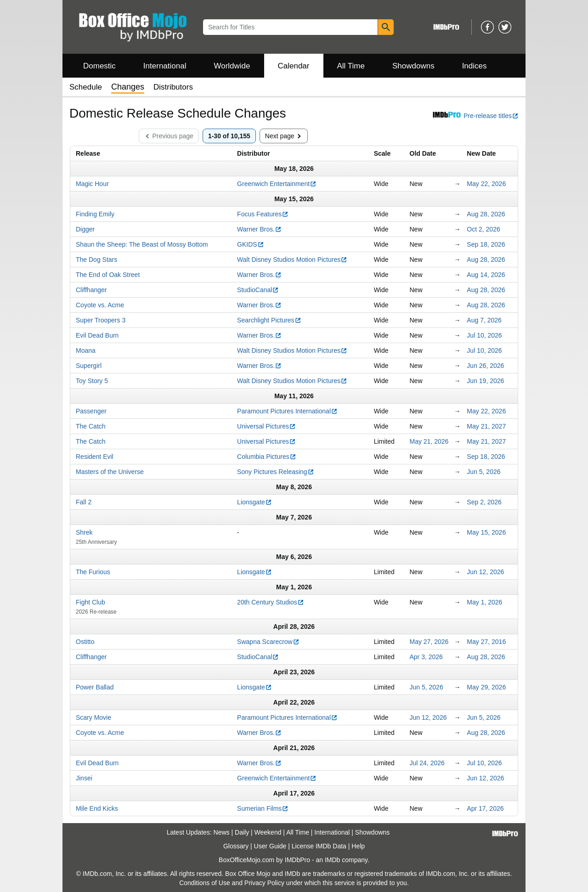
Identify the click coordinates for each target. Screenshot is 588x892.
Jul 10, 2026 (484, 335)
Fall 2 (84, 502)
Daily (242, 832)
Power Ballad (95, 687)
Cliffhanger (91, 290)
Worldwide (232, 66)
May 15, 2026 (486, 532)
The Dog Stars (96, 260)
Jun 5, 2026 (483, 472)
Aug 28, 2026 (486, 214)
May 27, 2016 (486, 642)
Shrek (84, 532)
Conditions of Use (205, 883)
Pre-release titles (475, 116)
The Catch (91, 426)
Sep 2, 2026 (484, 502)
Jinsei (84, 778)
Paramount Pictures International (287, 411)
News (222, 832)
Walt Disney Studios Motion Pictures (292, 260)
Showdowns (413, 66)
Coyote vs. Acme (100, 305)
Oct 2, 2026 (483, 229)
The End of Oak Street (108, 275)
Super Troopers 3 (101, 320)
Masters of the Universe (110, 472)
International (165, 66)
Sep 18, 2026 (486, 244)
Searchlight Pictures (269, 320)
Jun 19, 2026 (485, 381)
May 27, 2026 (429, 642)
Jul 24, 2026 (427, 763)
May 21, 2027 (486, 426)
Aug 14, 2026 (486, 275)
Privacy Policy (264, 883)
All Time (351, 66)
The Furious (93, 572)
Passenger (91, 411)
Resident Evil (95, 457)
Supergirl (89, 366)
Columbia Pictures (267, 457)
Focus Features (263, 214)
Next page (285, 136)
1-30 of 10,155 (229, 136)
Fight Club (90, 602)
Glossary (236, 846)
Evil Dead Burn (97, 335)
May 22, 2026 (486, 184)
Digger (85, 229)
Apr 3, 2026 (426, 657)
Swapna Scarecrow (268, 642)
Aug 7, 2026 (484, 320)
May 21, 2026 (429, 441)
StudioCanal (258, 290)
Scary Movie (93, 717)
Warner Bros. (259, 229)
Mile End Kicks (97, 808)
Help (358, 846)
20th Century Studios (271, 602)
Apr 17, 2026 (485, 808)
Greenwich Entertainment (277, 184)
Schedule (86, 87)
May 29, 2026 (486, 687)
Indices (475, 66)
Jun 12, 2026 (485, 572)
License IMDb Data (319, 846)
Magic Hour (92, 184)
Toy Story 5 (92, 381)
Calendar (294, 66)
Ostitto (85, 642)
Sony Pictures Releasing (276, 472)
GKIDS (251, 244)
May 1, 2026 (484, 602)
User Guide (270, 846)
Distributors (173, 87)
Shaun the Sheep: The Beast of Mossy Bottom (142, 244)
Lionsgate (254, 502)
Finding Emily (95, 214)
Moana (86, 350)
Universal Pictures (266, 426)
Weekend (268, 832)
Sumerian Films (263, 808)
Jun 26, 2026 (485, 366)
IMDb (332, 860)
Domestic (99, 66)
